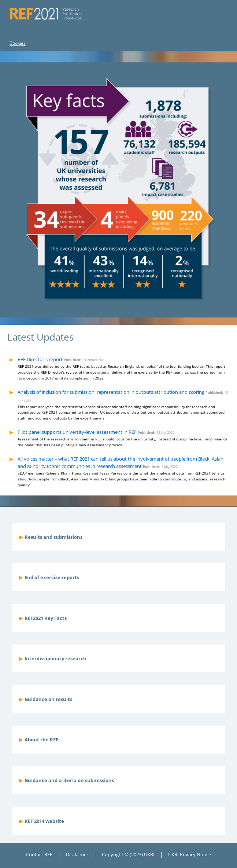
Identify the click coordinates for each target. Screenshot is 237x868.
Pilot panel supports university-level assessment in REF (77, 432)
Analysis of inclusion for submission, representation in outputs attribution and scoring (111, 392)
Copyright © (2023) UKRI (128, 855)
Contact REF (39, 855)
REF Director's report (40, 359)
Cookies (18, 43)
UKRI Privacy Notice (190, 855)
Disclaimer (77, 855)
